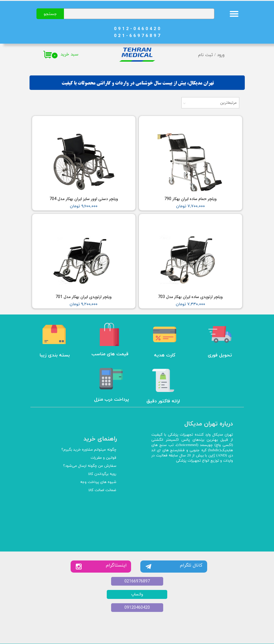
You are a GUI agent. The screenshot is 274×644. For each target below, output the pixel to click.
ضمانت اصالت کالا (102, 490)
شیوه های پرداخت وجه (98, 482)
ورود (221, 55)
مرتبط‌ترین (228, 103)
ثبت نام (206, 55)
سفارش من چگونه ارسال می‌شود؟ (90, 466)
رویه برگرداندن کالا (102, 474)
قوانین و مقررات (103, 458)
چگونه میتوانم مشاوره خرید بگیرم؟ (89, 450)
